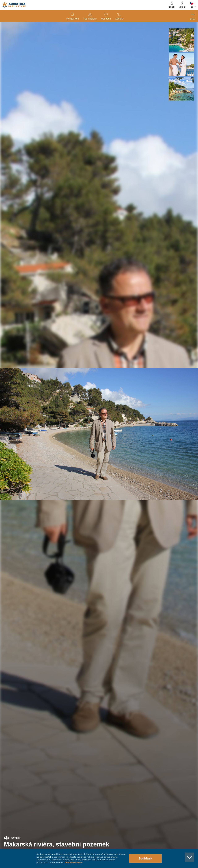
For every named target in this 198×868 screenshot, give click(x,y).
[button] (181, 40)
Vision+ (182, 7)
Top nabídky (90, 19)
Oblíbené (106, 19)
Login (172, 7)
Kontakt (119, 19)
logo (14, 5)
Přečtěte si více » (73, 863)
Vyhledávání (73, 19)
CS (192, 7)
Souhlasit (145, 858)
